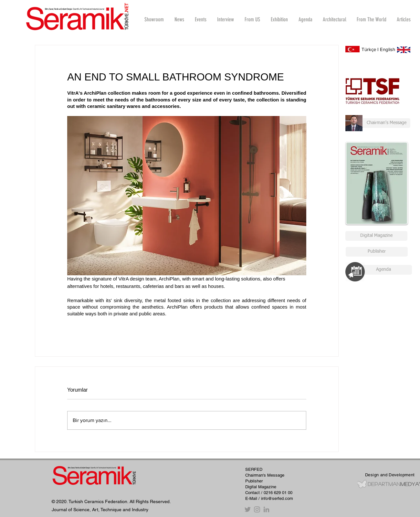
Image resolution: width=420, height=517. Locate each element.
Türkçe (369, 49)
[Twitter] (248, 509)
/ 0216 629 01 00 (277, 493)
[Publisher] (377, 252)
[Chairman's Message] (378, 123)
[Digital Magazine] (376, 236)
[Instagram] (257, 509)
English (388, 49)
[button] (225, 19)
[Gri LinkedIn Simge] (266, 509)
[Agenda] (383, 270)
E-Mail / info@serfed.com (269, 498)
